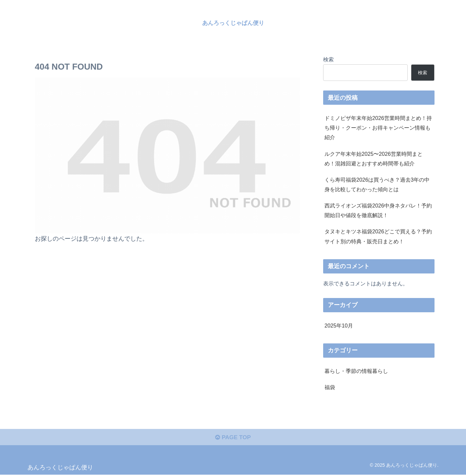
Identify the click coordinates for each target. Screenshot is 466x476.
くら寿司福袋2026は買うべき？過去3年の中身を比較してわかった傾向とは (377, 184)
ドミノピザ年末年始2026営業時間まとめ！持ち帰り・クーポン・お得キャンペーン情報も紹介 (378, 128)
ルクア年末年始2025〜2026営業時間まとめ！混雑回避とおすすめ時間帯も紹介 (374, 159)
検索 (328, 59)
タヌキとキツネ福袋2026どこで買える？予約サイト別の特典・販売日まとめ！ (378, 236)
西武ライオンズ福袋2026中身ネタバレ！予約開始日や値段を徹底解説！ (378, 210)
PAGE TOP (233, 438)
